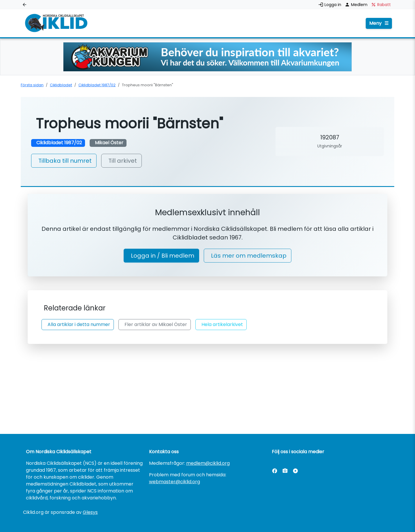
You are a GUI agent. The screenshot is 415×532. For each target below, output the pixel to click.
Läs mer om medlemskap (249, 256)
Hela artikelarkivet (222, 324)
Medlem (357, 5)
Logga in (330, 5)
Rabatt (381, 5)
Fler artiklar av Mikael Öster (156, 324)
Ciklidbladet (61, 85)
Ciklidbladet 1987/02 (97, 85)
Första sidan (32, 85)
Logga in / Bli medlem (163, 256)
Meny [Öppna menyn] (379, 23)
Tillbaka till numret (65, 161)
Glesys (90, 512)
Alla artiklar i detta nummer (79, 324)
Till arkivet (123, 161)
